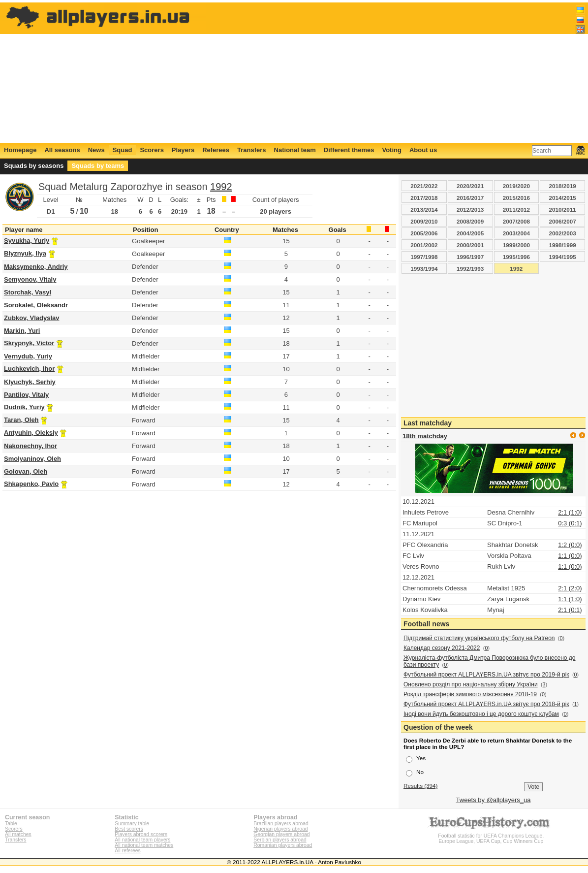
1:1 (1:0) (570, 599)
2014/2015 (563, 198)
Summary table (132, 824)
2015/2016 (516, 198)
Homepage (20, 150)
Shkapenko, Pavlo (31, 484)
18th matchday (425, 436)
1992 (221, 187)
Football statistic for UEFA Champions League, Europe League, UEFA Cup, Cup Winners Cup (491, 836)
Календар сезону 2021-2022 (442, 648)
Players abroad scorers (141, 834)
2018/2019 (563, 186)
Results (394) (421, 786)
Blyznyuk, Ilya (25, 253)
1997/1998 (424, 257)
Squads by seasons (34, 166)
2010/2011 (563, 210)
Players (183, 150)
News (96, 150)
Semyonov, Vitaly (30, 279)
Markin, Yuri (22, 331)
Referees (216, 150)
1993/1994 (424, 269)
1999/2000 (516, 245)
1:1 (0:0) (570, 556)
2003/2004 (516, 233)
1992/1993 (470, 269)
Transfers (252, 150)
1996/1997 (470, 257)
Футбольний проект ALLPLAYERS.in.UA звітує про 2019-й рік (486, 675)
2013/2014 (424, 210)
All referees (128, 851)
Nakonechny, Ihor (31, 446)
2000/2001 (470, 245)
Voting (391, 150)
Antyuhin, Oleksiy (31, 433)
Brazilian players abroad (281, 824)
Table (11, 824)
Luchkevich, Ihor (29, 369)
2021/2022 (424, 186)
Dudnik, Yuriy (24, 407)
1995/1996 (516, 257)
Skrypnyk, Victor (29, 343)
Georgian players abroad (281, 834)
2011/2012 (516, 210)
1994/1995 (563, 257)
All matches (18, 834)
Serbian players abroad (280, 840)
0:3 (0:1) (570, 523)
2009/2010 (424, 221)
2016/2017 (470, 198)
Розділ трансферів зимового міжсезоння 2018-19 (470, 694)
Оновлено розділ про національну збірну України (471, 684)
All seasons (62, 150)
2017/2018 (424, 198)
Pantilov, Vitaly (26, 395)
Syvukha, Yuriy (27, 241)
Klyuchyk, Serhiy (30, 382)
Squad (123, 150)
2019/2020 (516, 186)
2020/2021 (470, 186)
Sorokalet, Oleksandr (36, 305)
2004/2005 (470, 233)
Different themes (349, 150)
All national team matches (144, 845)
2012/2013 (470, 210)
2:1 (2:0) (570, 588)
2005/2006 (424, 233)
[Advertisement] (406, 72)
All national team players (142, 840)
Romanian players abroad (283, 845)
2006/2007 (563, 221)
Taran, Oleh (21, 420)
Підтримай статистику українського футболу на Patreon (479, 638)
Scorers (152, 150)
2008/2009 (470, 221)
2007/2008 (516, 221)
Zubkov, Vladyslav (31, 318)
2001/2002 (424, 245)
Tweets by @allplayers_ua (494, 800)
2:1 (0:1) (570, 610)
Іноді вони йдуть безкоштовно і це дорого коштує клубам (481, 714)
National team (295, 150)
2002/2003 (563, 233)
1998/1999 (563, 245)
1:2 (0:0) (570, 545)
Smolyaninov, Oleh (32, 459)
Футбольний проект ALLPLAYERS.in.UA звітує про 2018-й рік (486, 704)
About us (423, 150)
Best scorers (129, 829)
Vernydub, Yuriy (28, 356)
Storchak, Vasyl (28, 292)
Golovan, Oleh (26, 471)
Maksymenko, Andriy (36, 267)
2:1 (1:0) (570, 512)
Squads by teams (98, 166)
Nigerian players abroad (280, 829)
